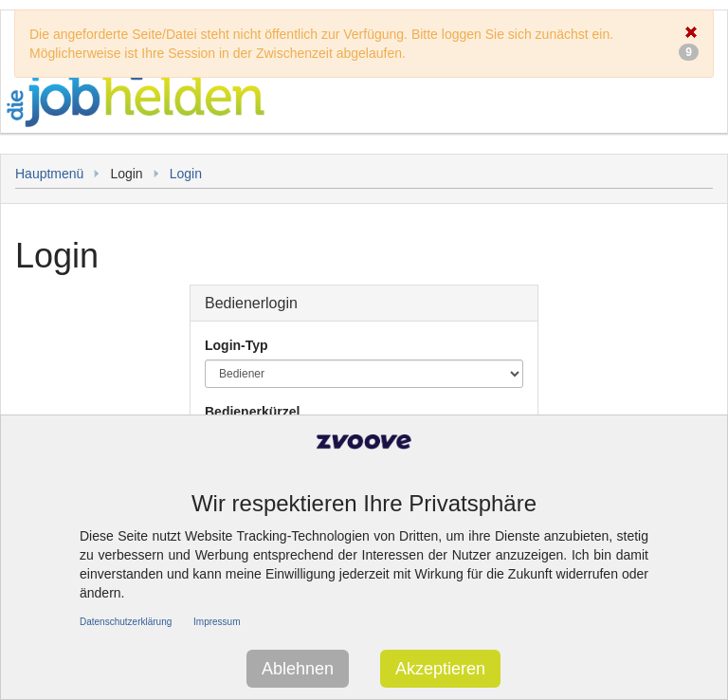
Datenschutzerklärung (126, 622)
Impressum (217, 622)
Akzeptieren (440, 669)
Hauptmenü (49, 174)
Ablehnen (298, 669)
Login (186, 174)
